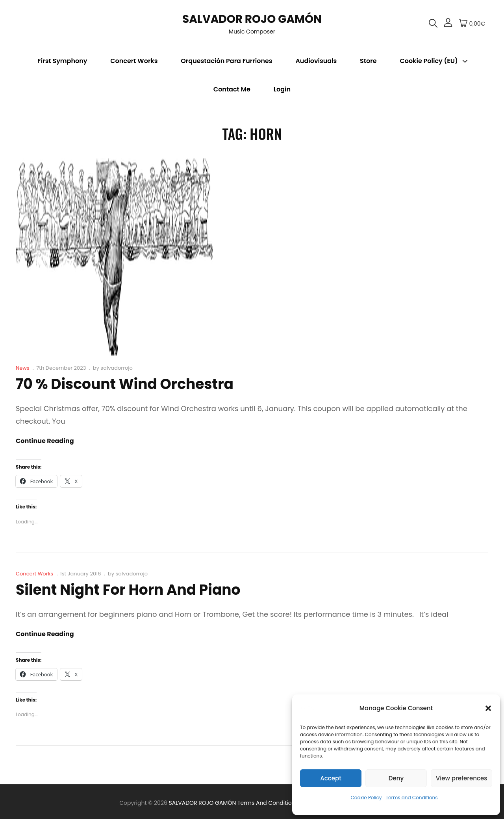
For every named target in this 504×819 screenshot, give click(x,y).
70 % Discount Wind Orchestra (125, 384)
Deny (396, 778)
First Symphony (62, 61)
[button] (488, 708)
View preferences (461, 778)
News (23, 368)
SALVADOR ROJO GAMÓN (252, 19)
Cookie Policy (366, 798)
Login (282, 89)
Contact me (232, 89)
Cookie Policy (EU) (434, 61)
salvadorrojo (117, 368)
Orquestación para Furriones (226, 61)
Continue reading (45, 441)
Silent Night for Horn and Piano (128, 590)
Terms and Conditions (412, 798)
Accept (331, 778)
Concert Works (134, 61)
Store (368, 61)
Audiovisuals (316, 61)
